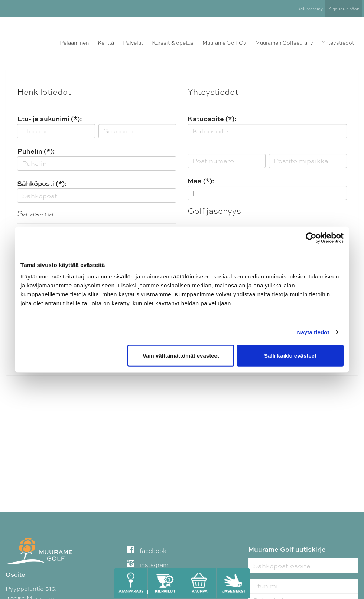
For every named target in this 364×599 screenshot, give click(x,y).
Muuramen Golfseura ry (284, 43)
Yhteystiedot (338, 43)
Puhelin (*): (36, 151)
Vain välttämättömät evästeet (181, 356)
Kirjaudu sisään (344, 9)
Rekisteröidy (310, 9)
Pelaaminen (74, 43)
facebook (147, 551)
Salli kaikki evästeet (290, 356)
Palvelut (133, 43)
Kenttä (106, 43)
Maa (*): (201, 181)
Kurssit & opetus (173, 43)
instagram (148, 565)
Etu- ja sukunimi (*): (50, 119)
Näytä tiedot (313, 332)
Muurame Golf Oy (224, 43)
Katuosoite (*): (212, 119)
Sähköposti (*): (42, 183)
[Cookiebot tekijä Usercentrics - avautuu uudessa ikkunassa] (311, 238)
